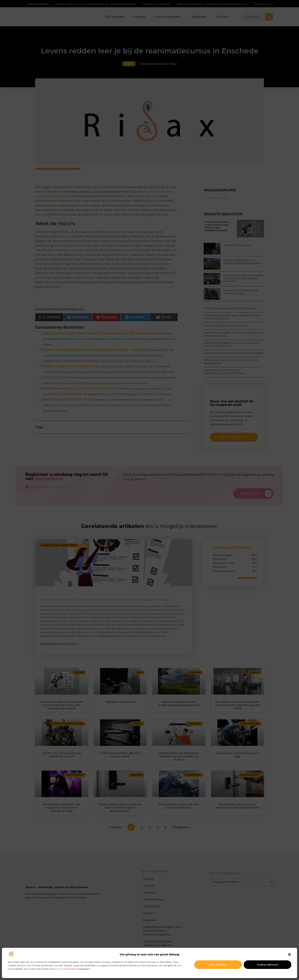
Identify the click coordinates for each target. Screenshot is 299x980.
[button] (289, 954)
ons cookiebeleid (67, 969)
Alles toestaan (218, 965)
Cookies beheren (268, 965)
